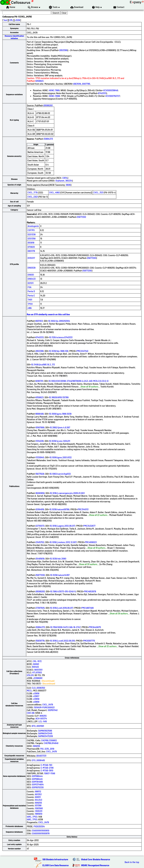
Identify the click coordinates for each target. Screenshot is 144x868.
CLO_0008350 (38, 688)
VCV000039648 (111, 90)
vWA (30, 308)
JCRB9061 (38, 678)
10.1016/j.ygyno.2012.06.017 (62, 526)
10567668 (40, 427)
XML (11, 20)
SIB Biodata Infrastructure (55, 859)
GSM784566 (37, 782)
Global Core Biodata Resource (96, 859)
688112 (38, 791)
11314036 (40, 441)
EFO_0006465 (38, 760)
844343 (39, 800)
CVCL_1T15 (33, 192)
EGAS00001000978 (41, 833)
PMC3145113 (83, 509)
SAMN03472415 (45, 733)
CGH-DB (31, 713)
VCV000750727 (113, 96)
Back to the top (132, 862)
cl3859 (36, 702)
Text (5, 20)
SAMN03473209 (45, 736)
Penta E (31, 295)
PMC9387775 (89, 641)
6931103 (39, 321)
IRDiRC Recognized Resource (95, 865)
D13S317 (31, 258)
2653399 (63, 50)
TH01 (30, 299)
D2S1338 (32, 234)
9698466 (40, 414)
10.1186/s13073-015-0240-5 (63, 591)
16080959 (40, 493)
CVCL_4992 (54, 192)
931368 (38, 805)
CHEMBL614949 (51, 743)
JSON (18, 20)
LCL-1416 (43, 721)
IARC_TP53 (32, 817)
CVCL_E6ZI (33, 197)
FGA (29, 287)
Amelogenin (33, 226)
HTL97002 (37, 672)
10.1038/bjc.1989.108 (59, 351)
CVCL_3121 (98, 192)
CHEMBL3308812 (49, 740)
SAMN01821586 (45, 731)
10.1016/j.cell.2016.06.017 (62, 608)
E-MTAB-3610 (47, 770)
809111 (38, 797)
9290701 (39, 381)
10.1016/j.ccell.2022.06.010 (62, 641)
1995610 (39, 814)
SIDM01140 (53, 710)
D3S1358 (32, 238)
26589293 (48, 105)
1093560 (39, 808)
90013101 (38, 670)
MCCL (29, 690)
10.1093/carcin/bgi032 (60, 474)
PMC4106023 (91, 542)
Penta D (31, 291)
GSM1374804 (38, 784)
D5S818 (31, 242)
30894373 (48, 139)
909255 (43, 716)
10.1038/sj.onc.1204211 (60, 441)
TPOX (30, 304)
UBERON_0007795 (82, 84)
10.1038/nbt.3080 (58, 558)
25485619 (40, 558)
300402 (35, 667)
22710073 (40, 526)
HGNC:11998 (54, 96)
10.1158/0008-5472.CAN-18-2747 (65, 627)
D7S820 (31, 247)
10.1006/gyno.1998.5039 (60, 414)
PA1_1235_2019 (47, 749)
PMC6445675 (95, 627)
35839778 (40, 641)
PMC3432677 (89, 526)
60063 (36, 664)
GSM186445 (37, 779)
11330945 (40, 457)
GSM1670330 (38, 787)
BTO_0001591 (38, 726)
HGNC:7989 (54, 90)
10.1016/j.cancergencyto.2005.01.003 (67, 493)
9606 (68, 185)
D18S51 (31, 275)
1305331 (39, 811)
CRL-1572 (37, 661)
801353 (38, 794)
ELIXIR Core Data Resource (56, 865)
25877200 (81, 217)
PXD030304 (39, 826)
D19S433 (32, 279)
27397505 (40, 608)
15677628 (40, 474)
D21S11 (31, 283)
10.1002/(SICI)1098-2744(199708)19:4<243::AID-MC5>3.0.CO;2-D (78, 381)
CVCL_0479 (48, 704)
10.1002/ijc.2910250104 (59, 321)
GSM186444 (37, 776)
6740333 (102, 93)
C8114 (65, 178)
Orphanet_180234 (64, 180)
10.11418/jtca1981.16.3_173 (43, 364)
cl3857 (36, 696)
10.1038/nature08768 (59, 509)
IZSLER (30, 675)
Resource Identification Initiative (14, 37)
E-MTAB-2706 (47, 768)
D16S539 (32, 268)
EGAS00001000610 (41, 830)
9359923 (39, 81)
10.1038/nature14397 (60, 575)
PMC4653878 (90, 591)
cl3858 (36, 699)
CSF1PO (31, 230)
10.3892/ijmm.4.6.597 (60, 427)
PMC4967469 (87, 608)
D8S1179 (31, 251)
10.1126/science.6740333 (61, 337)
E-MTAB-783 (46, 765)
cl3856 (36, 693)
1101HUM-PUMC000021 (44, 707)
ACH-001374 (41, 718)
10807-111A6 (50, 773)
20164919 (40, 509)
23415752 (40, 542)
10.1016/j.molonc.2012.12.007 (63, 542)
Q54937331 (41, 756)
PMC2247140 (82, 351)
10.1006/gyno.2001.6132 (61, 457)
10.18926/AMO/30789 (59, 397)
